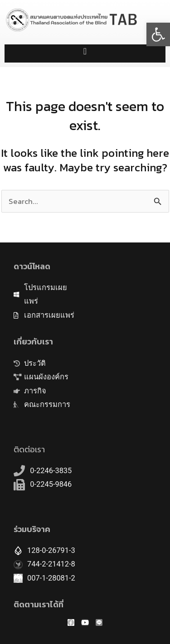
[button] (158, 34)
